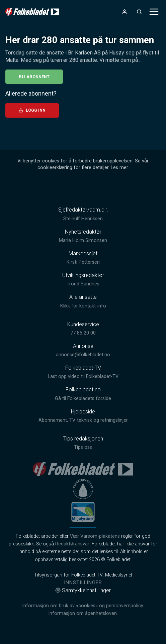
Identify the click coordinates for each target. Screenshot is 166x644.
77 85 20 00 (83, 333)
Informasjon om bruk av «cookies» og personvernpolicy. (83, 606)
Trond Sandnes (83, 284)
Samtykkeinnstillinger (83, 590)
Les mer (119, 168)
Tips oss (83, 447)
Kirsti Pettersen (83, 262)
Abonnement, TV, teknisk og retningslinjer (83, 420)
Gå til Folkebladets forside (83, 399)
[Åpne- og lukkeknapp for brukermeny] (124, 12)
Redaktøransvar (72, 544)
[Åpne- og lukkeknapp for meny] (154, 12)
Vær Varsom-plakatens (95, 536)
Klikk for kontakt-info (83, 306)
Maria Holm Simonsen (83, 240)
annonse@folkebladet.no (83, 355)
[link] (32, 12)
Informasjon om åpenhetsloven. (83, 613)
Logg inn (32, 110)
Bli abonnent (34, 77)
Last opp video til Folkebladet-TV (83, 376)
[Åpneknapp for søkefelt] (139, 12)
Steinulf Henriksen (83, 219)
